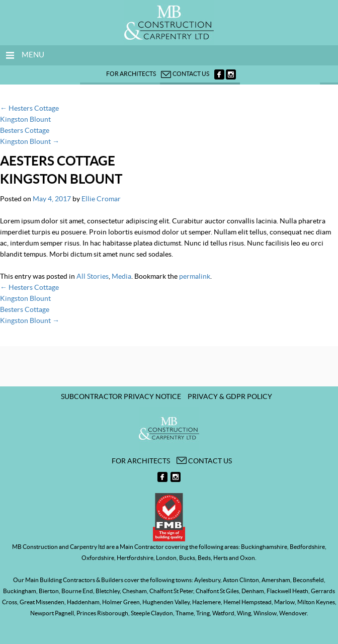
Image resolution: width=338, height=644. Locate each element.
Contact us (185, 74)
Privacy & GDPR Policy (230, 396)
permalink (195, 276)
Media (121, 276)
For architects (131, 74)
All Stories (93, 276)
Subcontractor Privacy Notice (121, 396)
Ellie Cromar (101, 199)
